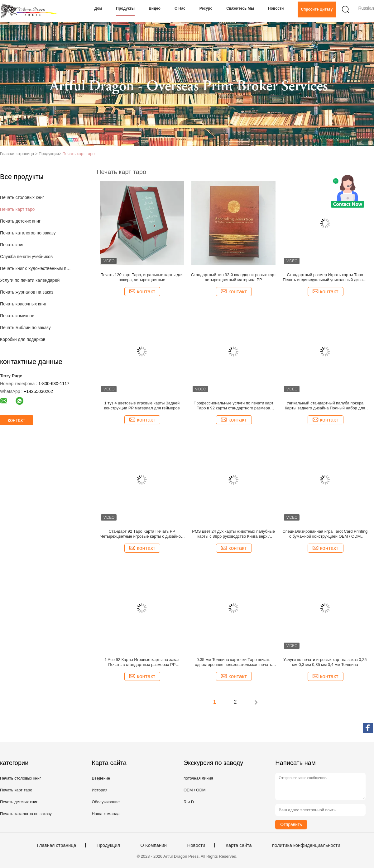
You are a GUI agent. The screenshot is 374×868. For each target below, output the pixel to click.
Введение (101, 778)
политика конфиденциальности (306, 845)
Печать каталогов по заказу (28, 233)
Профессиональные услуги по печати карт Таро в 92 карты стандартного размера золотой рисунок (233, 406)
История (99, 790)
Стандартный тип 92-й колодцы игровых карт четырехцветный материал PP (234, 277)
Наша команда (105, 814)
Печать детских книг (20, 221)
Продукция (108, 845)
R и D (189, 802)
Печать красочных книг (23, 304)
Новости (276, 8)
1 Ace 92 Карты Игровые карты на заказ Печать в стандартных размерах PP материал (142, 662)
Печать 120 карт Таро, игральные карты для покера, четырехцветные (142, 277)
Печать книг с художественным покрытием (35, 268)
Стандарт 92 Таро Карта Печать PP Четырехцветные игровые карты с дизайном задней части (142, 534)
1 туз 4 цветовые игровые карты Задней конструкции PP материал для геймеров (142, 406)
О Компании (153, 845)
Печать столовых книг (22, 197)
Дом (98, 8)
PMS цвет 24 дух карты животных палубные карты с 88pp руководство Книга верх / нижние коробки (233, 534)
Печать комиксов (17, 316)
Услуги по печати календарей (30, 280)
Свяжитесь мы (240, 8)
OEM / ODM (195, 790)
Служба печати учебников (26, 257)
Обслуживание (106, 802)
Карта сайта (239, 845)
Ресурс (206, 8)
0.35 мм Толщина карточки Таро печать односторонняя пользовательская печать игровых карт (233, 662)
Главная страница (56, 845)
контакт (16, 420)
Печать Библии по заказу (25, 328)
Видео (155, 8)
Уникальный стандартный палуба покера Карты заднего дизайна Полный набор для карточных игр (325, 406)
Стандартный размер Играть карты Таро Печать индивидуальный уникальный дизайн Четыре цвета (325, 277)
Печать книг (12, 245)
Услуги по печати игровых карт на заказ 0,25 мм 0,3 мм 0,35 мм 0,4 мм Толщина (325, 662)
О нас (180, 8)
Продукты (125, 8)
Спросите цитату (317, 9)
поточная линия (198, 778)
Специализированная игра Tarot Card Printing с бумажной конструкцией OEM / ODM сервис (325, 534)
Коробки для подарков (23, 339)
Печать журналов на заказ (27, 292)
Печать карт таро (78, 154)
